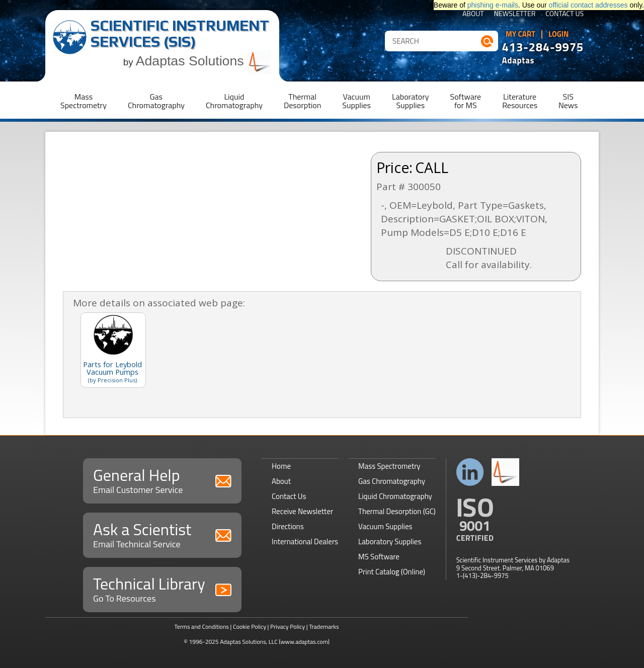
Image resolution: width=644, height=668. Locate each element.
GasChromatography (156, 101)
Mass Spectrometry (389, 466)
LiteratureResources (520, 101)
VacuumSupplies (356, 101)
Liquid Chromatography (395, 496)
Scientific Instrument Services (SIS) (180, 33)
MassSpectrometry (84, 101)
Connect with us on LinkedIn (470, 472)
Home (281, 466)
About (473, 14)
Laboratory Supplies (390, 541)
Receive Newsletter (302, 511)
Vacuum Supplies (385, 526)
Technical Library (162, 588)
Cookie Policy (250, 627)
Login (559, 34)
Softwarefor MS (466, 101)
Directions (288, 526)
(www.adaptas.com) (304, 642)
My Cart (520, 34)
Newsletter (515, 14)
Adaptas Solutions (204, 61)
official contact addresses (588, 5)
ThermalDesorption (302, 101)
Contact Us (565, 14)
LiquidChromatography (234, 101)
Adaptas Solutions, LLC (249, 642)
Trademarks (324, 627)
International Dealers (305, 541)
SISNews (568, 101)
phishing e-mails (493, 5)
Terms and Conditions (202, 627)
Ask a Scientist (162, 534)
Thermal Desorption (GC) (397, 511)
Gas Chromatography (392, 481)
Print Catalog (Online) (392, 572)
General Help (162, 480)
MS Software (379, 557)
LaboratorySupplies (410, 101)
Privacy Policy (288, 627)
